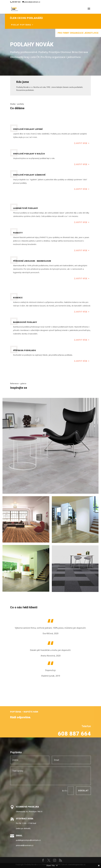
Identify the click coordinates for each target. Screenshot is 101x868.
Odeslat (83, 791)
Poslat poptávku (35, 25)
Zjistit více (81, 143)
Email (19, 836)
